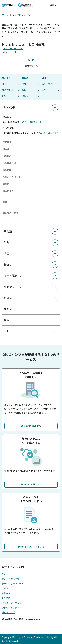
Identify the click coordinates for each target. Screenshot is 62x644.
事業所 (31, 78)
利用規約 (6, 598)
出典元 (31, 96)
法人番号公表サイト (15, 48)
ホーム (5, 15)
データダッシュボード (13, 583)
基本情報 (11, 78)
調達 (31, 90)
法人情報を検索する (31, 426)
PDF (31, 60)
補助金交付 (11, 90)
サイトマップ (8, 612)
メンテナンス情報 (11, 579)
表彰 (51, 90)
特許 (31, 84)
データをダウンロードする (31, 547)
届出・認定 (51, 84)
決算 (11, 84)
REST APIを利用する (31, 484)
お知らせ (6, 574)
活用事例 (6, 593)
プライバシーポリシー (13, 603)
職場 (11, 96)
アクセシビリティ (10, 608)
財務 (51, 78)
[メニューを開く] (53, 5)
